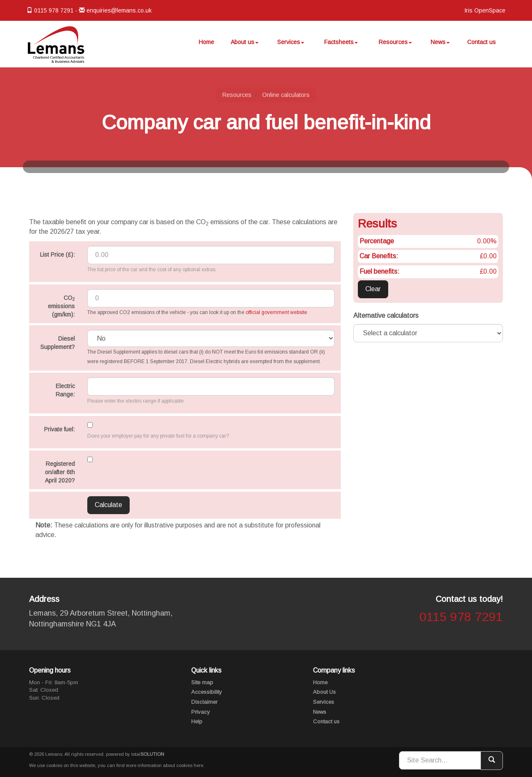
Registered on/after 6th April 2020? (60, 472)
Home (209, 45)
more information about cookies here (165, 765)
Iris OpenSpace (485, 10)
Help (197, 721)
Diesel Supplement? (58, 343)
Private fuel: (59, 429)
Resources (397, 45)
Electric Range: (65, 390)
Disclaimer (204, 702)
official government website (276, 312)
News (441, 45)
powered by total (135, 754)
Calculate (108, 505)
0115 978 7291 (461, 617)
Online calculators (286, 95)
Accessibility (207, 692)
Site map (202, 682)
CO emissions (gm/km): (61, 306)
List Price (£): (57, 255)
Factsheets (343, 45)
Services (293, 45)
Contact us (482, 45)
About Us (324, 692)
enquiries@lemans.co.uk (119, 10)
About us (247, 45)
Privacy (201, 712)
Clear (373, 289)
